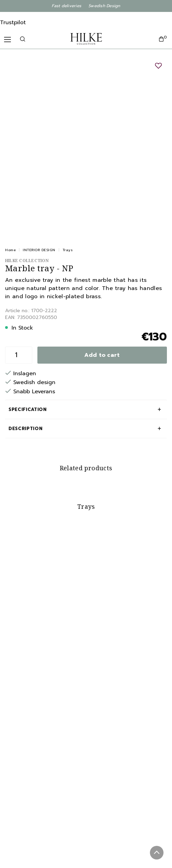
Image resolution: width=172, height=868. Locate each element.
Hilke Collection (27, 261)
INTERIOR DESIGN (39, 250)
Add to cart (102, 355)
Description (25, 429)
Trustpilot (13, 22)
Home (10, 250)
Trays (68, 250)
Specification (28, 409)
